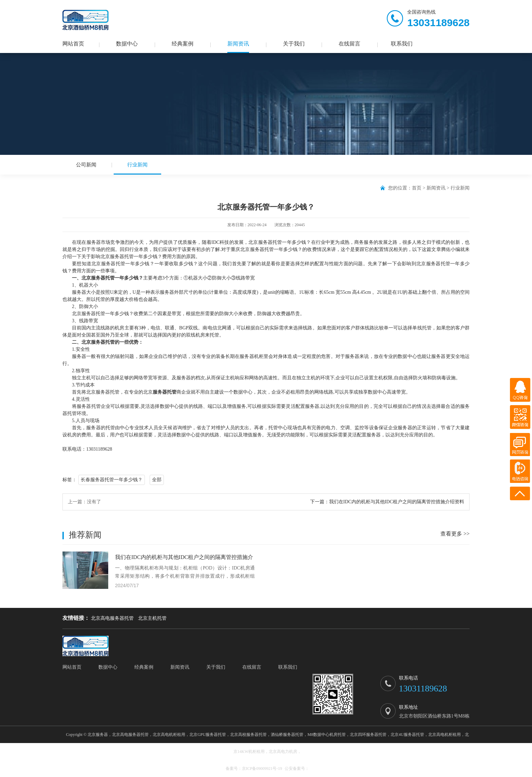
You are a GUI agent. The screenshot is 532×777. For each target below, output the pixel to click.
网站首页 (73, 44)
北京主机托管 (152, 618)
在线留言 (349, 44)
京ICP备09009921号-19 (262, 769)
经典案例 (183, 44)
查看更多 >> (455, 534)
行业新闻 (137, 168)
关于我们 (294, 44)
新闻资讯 (238, 44)
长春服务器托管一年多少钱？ (112, 480)
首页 (417, 188)
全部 (157, 480)
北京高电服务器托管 (112, 618)
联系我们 (402, 44)
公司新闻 (86, 165)
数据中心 (127, 44)
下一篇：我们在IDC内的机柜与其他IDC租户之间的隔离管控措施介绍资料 (387, 502)
